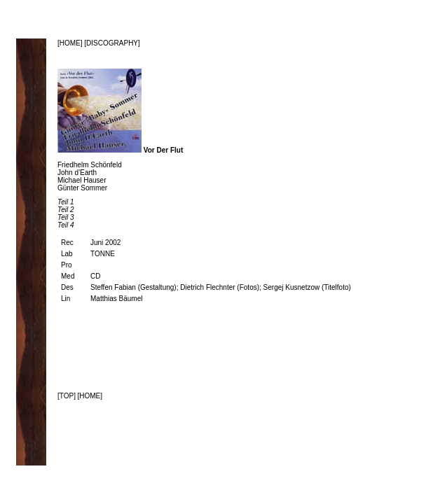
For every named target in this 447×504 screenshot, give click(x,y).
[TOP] (67, 396)
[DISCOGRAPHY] (112, 43)
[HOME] (71, 43)
